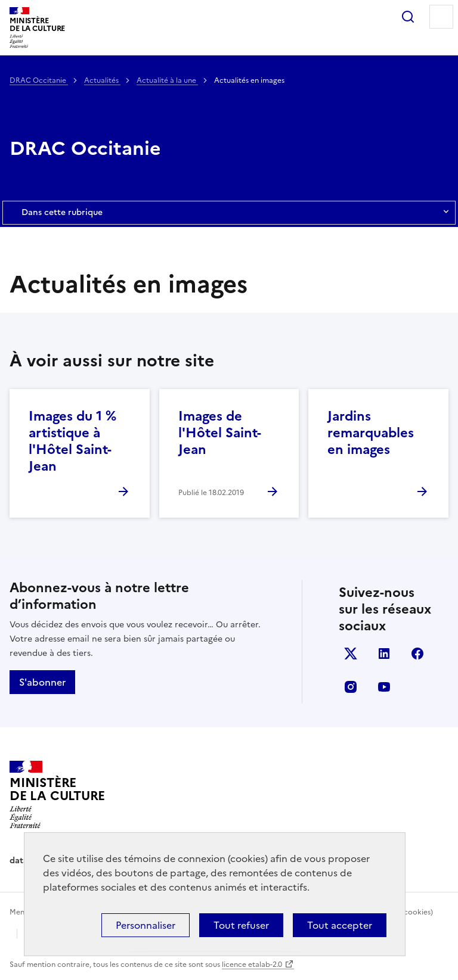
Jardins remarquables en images (371, 433)
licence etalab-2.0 (252, 965)
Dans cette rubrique (229, 213)
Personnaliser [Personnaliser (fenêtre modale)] (146, 925)
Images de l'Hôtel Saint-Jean (220, 433)
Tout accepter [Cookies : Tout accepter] (340, 925)
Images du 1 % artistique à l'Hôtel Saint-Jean (72, 441)
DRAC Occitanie (39, 80)
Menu (441, 17)
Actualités (102, 80)
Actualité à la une (167, 80)
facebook (417, 654)
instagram (351, 687)
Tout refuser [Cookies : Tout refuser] (241, 925)
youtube (384, 687)
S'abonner (42, 682)
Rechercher (408, 17)
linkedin (384, 654)
